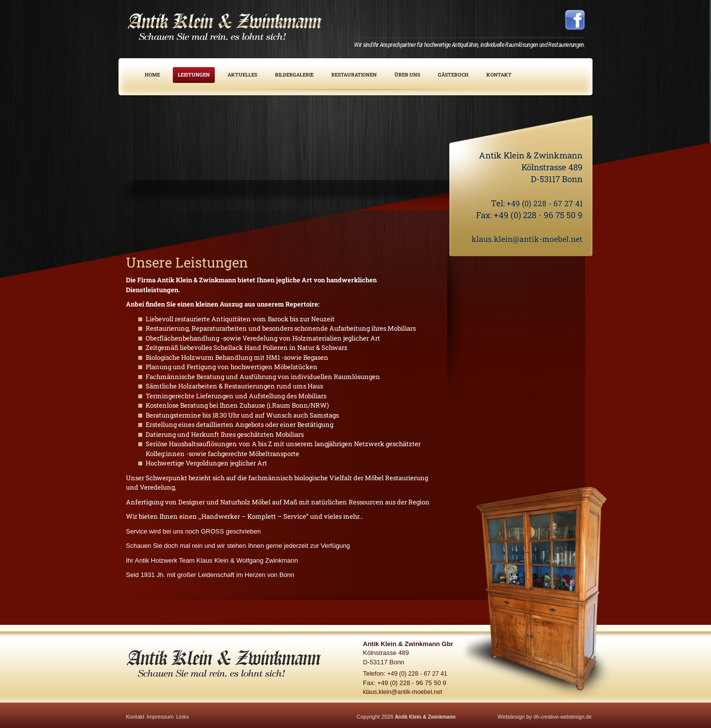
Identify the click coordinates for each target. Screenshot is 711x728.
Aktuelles (242, 75)
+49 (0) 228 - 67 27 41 (542, 203)
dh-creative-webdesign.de (560, 717)
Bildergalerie (294, 75)
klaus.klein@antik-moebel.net (523, 239)
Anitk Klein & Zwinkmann (428, 717)
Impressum (160, 717)
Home (152, 75)
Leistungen (194, 75)
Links (183, 717)
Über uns (407, 75)
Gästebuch (453, 75)
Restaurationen (354, 75)
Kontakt (499, 75)
